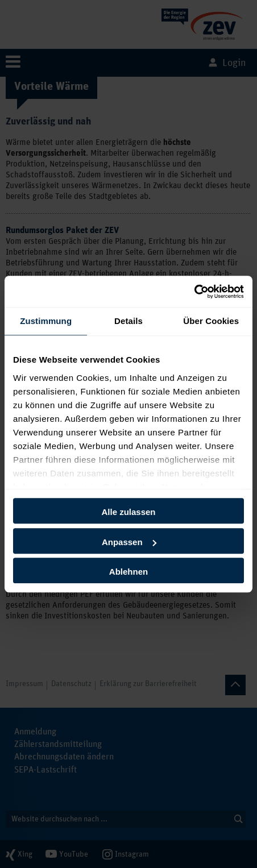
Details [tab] (128, 321)
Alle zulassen (128, 512)
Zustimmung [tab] (46, 321)
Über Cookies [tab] (211, 321)
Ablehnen (128, 572)
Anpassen (129, 542)
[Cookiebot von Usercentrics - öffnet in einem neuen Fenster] (194, 292)
